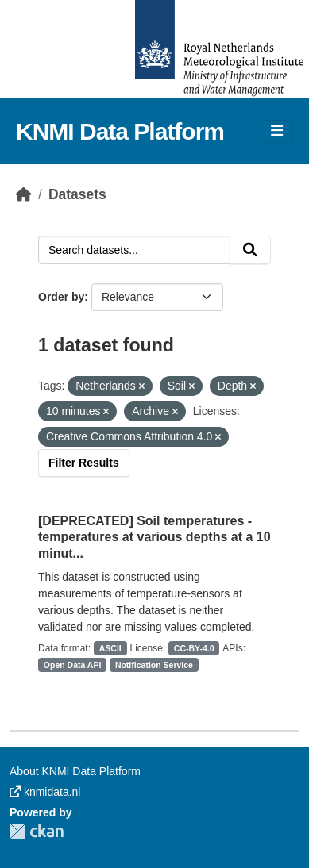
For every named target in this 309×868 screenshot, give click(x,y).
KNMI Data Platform (120, 131)
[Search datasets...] (134, 250)
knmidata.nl (45, 792)
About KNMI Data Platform (75, 771)
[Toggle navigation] (277, 131)
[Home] (24, 194)
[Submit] (250, 250)
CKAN (37, 831)
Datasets (77, 194)
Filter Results (84, 463)
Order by (61, 297)
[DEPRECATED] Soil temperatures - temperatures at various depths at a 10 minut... (154, 538)
